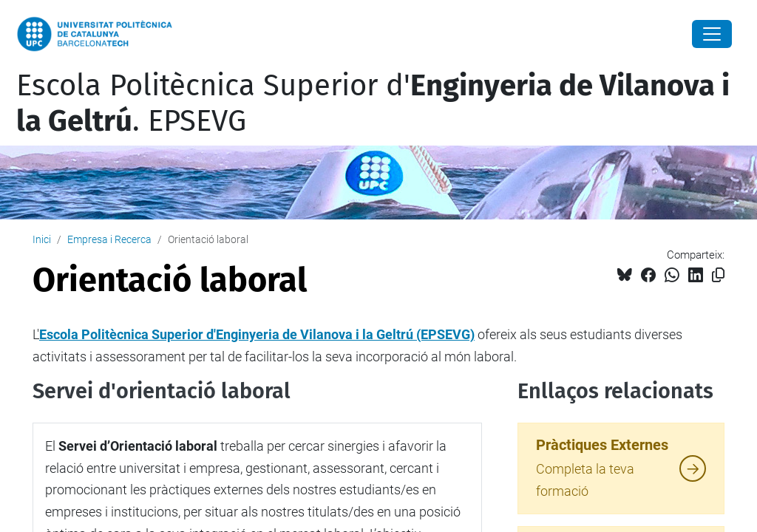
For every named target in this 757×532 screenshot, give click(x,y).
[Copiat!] (718, 275)
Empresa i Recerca (109, 239)
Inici (42, 239)
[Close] (712, 34)
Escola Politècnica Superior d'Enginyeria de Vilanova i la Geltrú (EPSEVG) (257, 334)
